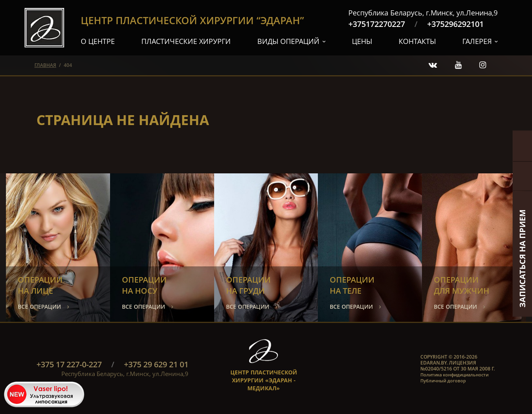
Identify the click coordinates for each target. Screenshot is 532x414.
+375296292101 (455, 24)
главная (45, 65)
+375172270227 (377, 24)
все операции (39, 307)
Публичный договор (443, 381)
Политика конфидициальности (454, 375)
